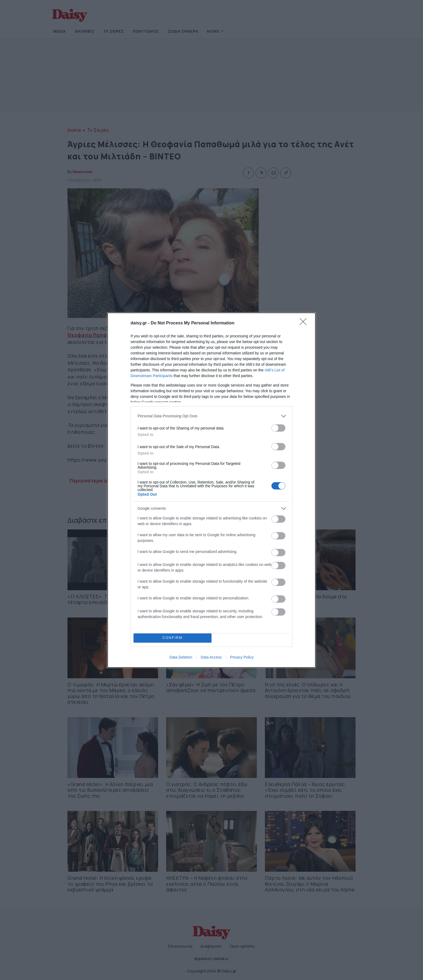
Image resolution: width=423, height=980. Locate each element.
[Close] (305, 323)
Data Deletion (181, 657)
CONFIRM (173, 638)
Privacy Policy (242, 657)
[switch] (278, 428)
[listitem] (211, 416)
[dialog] (211, 490)
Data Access (211, 657)
